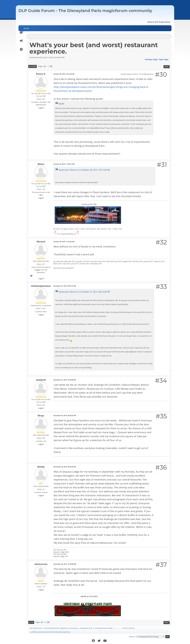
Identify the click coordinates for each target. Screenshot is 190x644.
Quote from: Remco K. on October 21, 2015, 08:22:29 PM (84, 292)
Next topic (164, 60)
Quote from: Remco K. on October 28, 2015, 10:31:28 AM (84, 170)
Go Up (31, 622)
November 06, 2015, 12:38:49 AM (65, 564)
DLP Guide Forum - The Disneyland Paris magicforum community (85, 11)
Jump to (132, 637)
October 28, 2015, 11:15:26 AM (64, 242)
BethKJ (41, 467)
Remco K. (41, 74)
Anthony (131, 628)
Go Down (33, 66)
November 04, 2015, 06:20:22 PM (65, 415)
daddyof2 (41, 380)
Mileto (41, 164)
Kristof (125, 628)
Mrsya (41, 416)
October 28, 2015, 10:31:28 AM (64, 74)
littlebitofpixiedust (41, 286)
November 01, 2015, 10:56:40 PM (65, 380)
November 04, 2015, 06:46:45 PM (65, 467)
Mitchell (41, 242)
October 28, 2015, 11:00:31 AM (64, 164)
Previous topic (151, 60)
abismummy (41, 564)
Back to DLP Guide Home (159, 22)
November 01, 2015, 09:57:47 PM (65, 286)
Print (167, 67)
